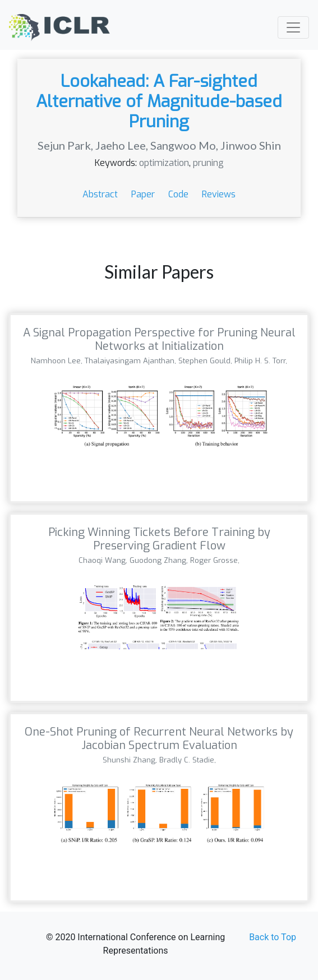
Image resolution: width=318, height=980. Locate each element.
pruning (208, 163)
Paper (144, 194)
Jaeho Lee (121, 145)
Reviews (219, 194)
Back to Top (273, 937)
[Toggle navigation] (293, 27)
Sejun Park (64, 145)
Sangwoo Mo (183, 145)
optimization (164, 163)
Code (179, 194)
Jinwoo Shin (251, 145)
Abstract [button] (101, 194)
